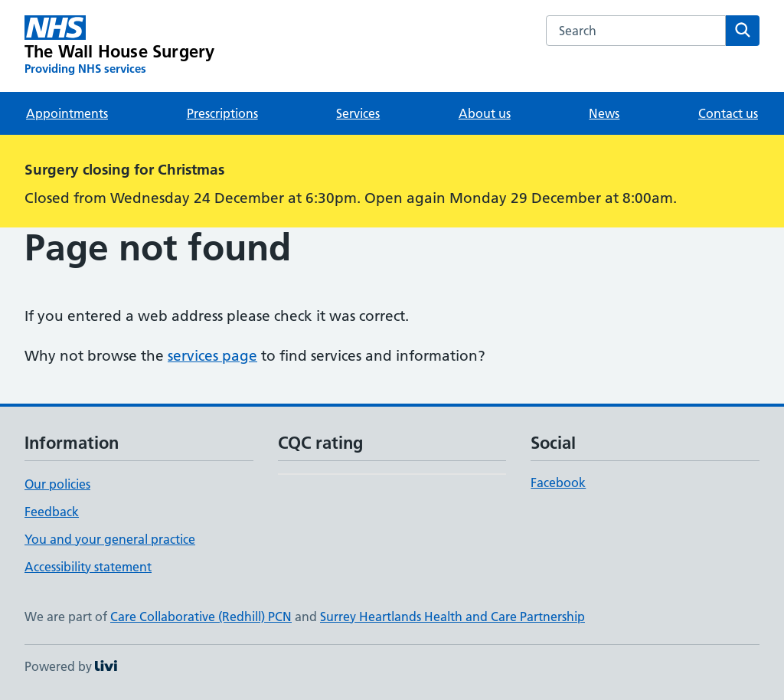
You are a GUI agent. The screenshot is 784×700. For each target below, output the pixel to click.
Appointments (67, 113)
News (604, 113)
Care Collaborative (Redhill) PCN (201, 617)
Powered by (71, 666)
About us (485, 113)
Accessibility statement (88, 567)
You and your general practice (110, 539)
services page (212, 356)
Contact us (728, 113)
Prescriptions (222, 113)
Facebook (558, 482)
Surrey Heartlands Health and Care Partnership (452, 617)
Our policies (57, 484)
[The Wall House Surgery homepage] (119, 46)
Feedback (52, 512)
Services (358, 113)
